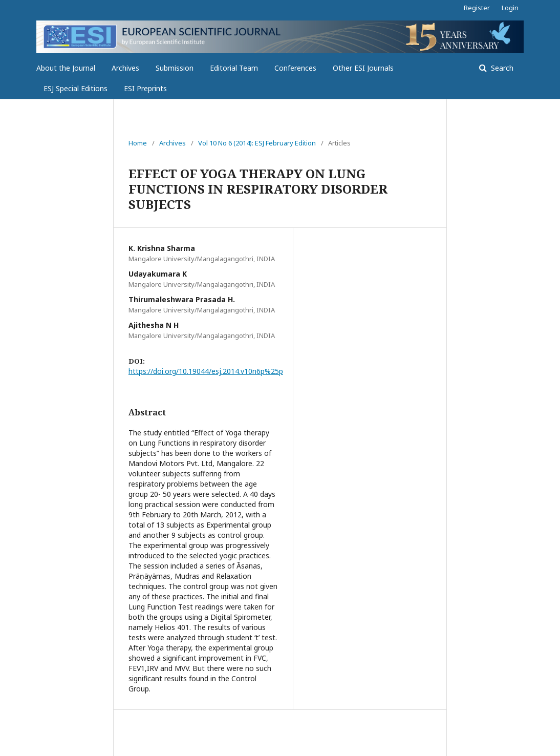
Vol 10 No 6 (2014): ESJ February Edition (257, 143)
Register (477, 8)
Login (510, 8)
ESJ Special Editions (76, 88)
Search (501, 68)
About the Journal (66, 68)
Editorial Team (234, 68)
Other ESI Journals (363, 68)
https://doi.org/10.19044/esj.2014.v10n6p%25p (206, 371)
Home (138, 143)
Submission (175, 68)
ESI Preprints (145, 88)
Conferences (295, 68)
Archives (125, 68)
